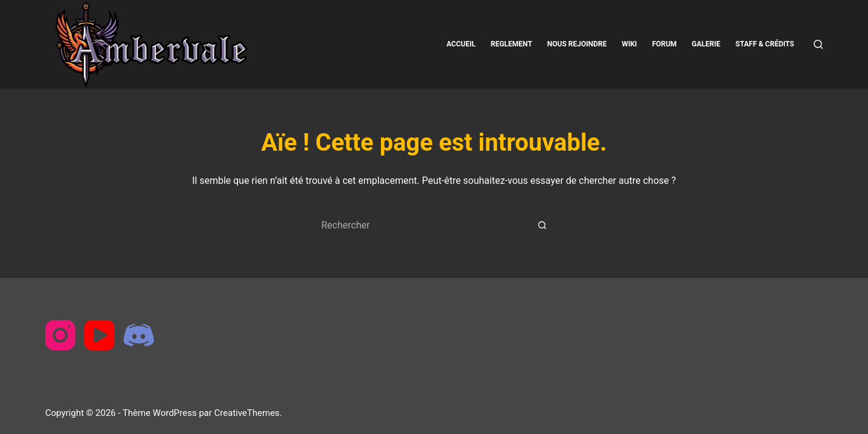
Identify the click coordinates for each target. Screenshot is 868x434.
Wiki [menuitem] (629, 44)
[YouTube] (99, 335)
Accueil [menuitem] (461, 44)
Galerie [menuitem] (706, 44)
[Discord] (139, 335)
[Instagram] (60, 335)
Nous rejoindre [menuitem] (577, 44)
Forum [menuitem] (665, 44)
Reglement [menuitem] (511, 44)
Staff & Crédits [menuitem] (765, 44)
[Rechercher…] (422, 225)
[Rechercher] (818, 44)
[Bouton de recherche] (542, 225)
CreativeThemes (247, 413)
